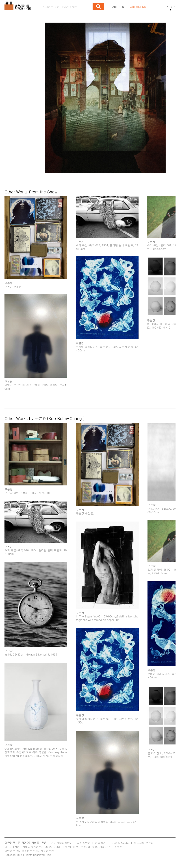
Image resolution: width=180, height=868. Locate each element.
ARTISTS (118, 7)
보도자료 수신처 (144, 843)
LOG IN (171, 7)
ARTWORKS (138, 7)
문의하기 (100, 843)
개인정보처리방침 (62, 843)
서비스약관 (84, 843)
